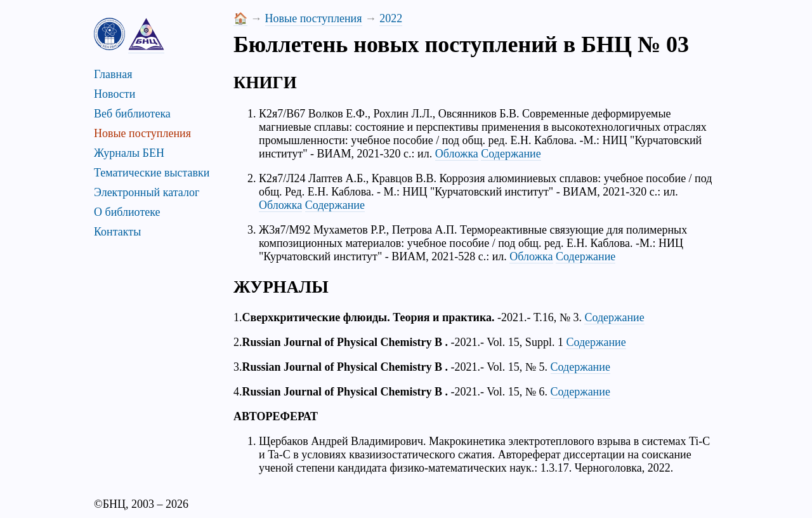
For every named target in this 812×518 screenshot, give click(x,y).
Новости (115, 94)
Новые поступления (142, 133)
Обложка (457, 154)
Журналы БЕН (129, 153)
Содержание (511, 154)
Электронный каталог (147, 192)
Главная (113, 74)
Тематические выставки (152, 173)
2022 (391, 18)
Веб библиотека (132, 114)
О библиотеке (127, 212)
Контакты (117, 232)
